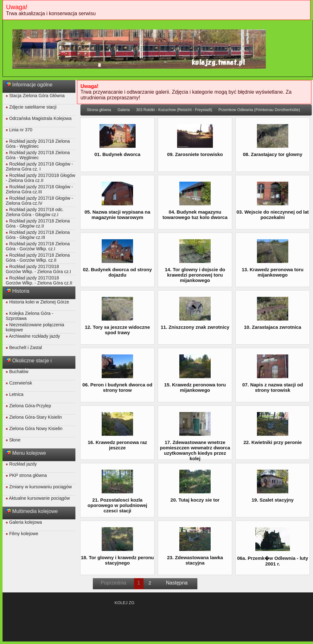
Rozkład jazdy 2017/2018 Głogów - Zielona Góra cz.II (40, 178)
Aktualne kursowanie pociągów (38, 498)
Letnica (15, 394)
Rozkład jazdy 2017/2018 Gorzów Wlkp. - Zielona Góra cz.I (38, 269)
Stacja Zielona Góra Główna (35, 96)
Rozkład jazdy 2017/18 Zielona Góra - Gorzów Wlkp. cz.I (38, 246)
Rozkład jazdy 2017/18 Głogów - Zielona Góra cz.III (39, 189)
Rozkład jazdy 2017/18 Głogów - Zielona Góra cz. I (39, 166)
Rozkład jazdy (21, 464)
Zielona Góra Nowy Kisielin (34, 428)
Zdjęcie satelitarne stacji (31, 107)
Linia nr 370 (19, 130)
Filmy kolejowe (22, 534)
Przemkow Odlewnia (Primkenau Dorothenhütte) (259, 110)
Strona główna (99, 110)
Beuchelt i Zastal (24, 347)
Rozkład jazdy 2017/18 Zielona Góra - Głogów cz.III (38, 235)
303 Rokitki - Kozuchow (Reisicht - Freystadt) (174, 110)
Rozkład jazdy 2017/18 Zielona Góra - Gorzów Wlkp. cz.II (38, 258)
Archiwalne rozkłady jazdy (33, 336)
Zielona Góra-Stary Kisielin (34, 417)
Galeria (124, 110)
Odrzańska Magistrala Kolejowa (39, 118)
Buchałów (17, 372)
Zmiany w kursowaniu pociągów (39, 487)
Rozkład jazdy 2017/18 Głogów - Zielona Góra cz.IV (39, 201)
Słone (13, 440)
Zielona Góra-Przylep (28, 406)
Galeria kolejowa (24, 522)
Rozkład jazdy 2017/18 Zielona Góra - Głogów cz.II (38, 223)
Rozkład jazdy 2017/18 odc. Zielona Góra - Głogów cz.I (35, 212)
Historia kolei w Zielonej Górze (37, 302)
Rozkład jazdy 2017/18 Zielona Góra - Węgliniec (38, 144)
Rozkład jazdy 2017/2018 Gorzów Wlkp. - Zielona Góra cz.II (39, 280)
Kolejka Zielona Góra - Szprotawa (29, 316)
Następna (177, 583)
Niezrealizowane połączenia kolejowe (35, 327)
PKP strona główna (26, 475)
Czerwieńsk (19, 383)
